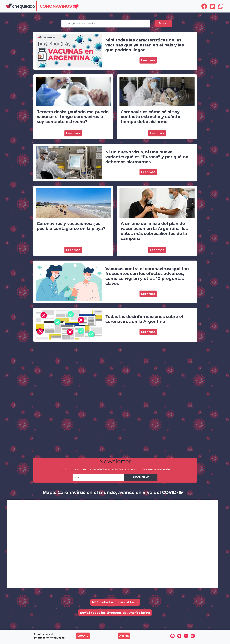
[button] (59, 7)
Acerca (124, 636)
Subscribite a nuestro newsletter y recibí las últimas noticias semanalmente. (115, 469)
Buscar (163, 23)
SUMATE (83, 636)
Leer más (148, 60)
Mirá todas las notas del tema (115, 602)
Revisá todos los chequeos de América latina (115, 613)
